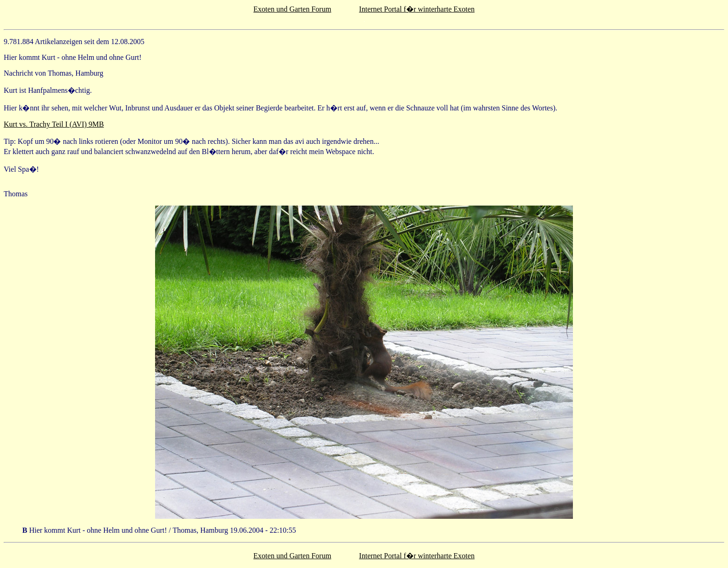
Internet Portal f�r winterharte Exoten (417, 9)
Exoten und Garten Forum (292, 9)
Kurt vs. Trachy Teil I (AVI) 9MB (54, 124)
